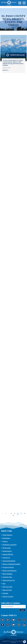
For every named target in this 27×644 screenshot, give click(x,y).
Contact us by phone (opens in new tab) (8, 621)
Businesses (6, 538)
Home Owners (7, 535)
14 (18, 513)
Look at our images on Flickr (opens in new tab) (25, 621)
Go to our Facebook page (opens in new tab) (3, 626)
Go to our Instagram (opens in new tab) (19, 626)
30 (13, 515)
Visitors (5, 541)
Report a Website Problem (11, 564)
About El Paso (7, 590)
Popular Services (8, 567)
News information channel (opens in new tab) (3, 621)
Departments (7, 551)
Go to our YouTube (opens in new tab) (14, 626)
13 (15, 513)
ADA (4, 583)
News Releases (7, 574)
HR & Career (7, 548)
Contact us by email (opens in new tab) (14, 621)
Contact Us (6, 558)
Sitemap (5, 593)
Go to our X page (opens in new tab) (8, 626)
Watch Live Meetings (10, 570)
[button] (20, 3)
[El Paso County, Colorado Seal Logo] (14, 633)
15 (21, 513)
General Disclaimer (9, 561)
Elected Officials (8, 554)
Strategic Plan (7, 577)
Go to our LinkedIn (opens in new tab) (25, 626)
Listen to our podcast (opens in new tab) (19, 621)
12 (11, 513)
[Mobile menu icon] (24, 3)
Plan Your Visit (7, 587)
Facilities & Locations (10, 545)
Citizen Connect (8, 596)
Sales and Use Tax (9, 580)
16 (24, 513)
